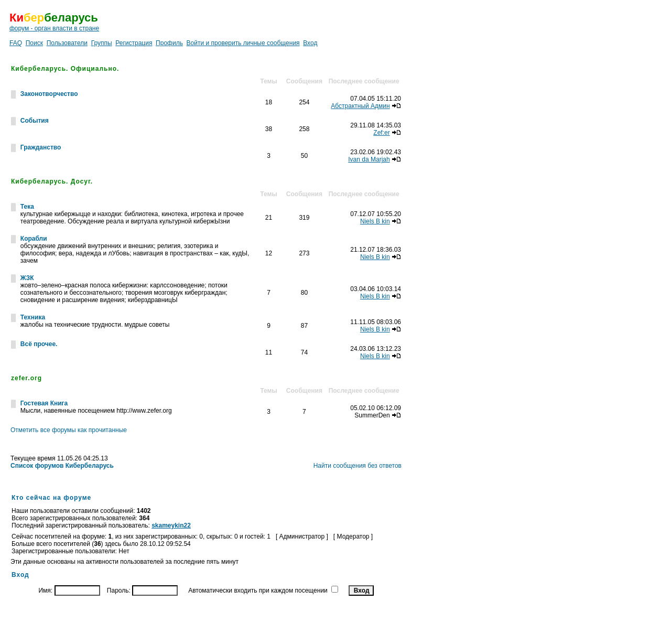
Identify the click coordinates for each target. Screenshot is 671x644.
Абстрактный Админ (360, 106)
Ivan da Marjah (369, 159)
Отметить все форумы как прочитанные (69, 430)
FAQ (16, 43)
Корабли (34, 239)
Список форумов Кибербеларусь (62, 466)
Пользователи (67, 43)
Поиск (34, 43)
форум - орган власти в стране (54, 28)
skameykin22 (171, 525)
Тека (27, 207)
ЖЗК (27, 278)
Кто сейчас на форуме (51, 498)
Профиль (169, 43)
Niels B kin (375, 221)
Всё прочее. (39, 344)
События (35, 121)
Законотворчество (49, 94)
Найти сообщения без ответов (358, 466)
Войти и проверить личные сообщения (243, 43)
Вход (310, 43)
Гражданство (41, 147)
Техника (33, 317)
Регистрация (134, 43)
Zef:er (381, 133)
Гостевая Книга (44, 403)
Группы (102, 43)
